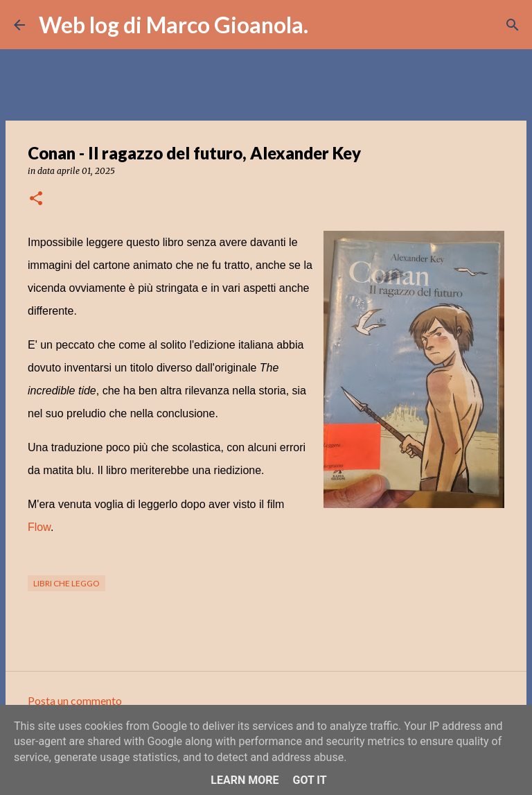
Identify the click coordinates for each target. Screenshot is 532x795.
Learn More (245, 780)
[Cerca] (328, 25)
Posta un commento (75, 700)
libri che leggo (66, 583)
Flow (39, 527)
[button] (36, 199)
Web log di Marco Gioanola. (174, 25)
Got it (309, 780)
